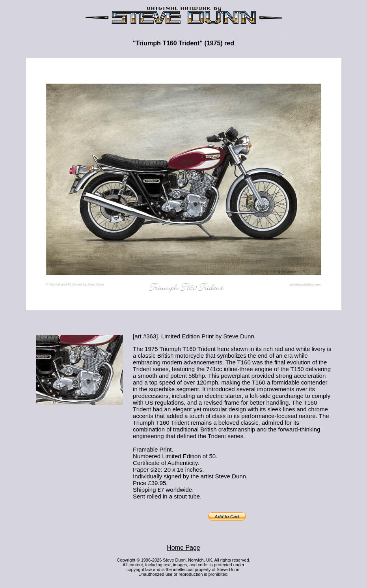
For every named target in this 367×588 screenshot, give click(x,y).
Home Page (183, 548)
